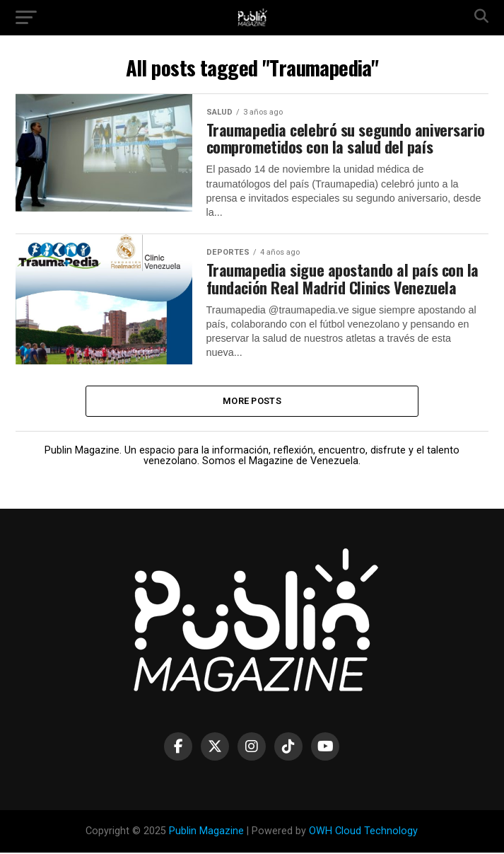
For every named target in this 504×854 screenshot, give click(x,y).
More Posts (252, 402)
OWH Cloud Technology (363, 832)
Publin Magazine (206, 832)
